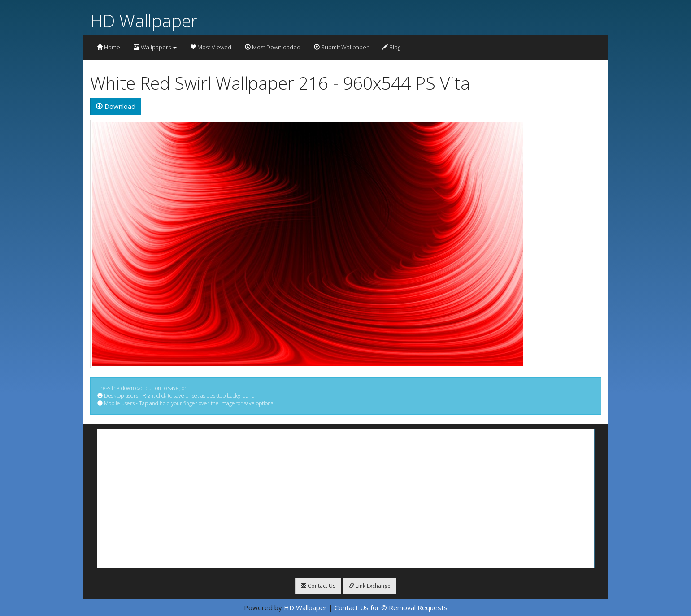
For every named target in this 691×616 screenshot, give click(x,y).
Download (116, 106)
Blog (391, 47)
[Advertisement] (346, 499)
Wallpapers (155, 47)
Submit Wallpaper (341, 47)
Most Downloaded (273, 47)
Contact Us (318, 586)
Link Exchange (370, 586)
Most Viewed (211, 47)
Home (109, 47)
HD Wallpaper (144, 20)
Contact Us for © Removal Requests (391, 607)
